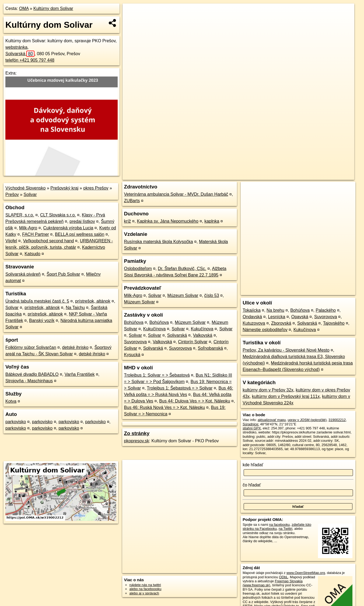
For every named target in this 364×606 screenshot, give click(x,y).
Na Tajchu (75, 308)
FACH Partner (36, 234)
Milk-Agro (28, 228)
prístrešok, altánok (93, 301)
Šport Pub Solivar (63, 274)
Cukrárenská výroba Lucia (68, 228)
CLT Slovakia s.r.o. (58, 215)
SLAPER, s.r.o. (20, 215)
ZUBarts (132, 201)
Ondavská (252, 317)
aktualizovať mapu (272, 420)
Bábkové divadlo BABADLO (32, 374)
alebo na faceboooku (146, 589)
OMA (24, 8)
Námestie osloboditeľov (265, 330)
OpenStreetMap (263, 176)
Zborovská (281, 323)
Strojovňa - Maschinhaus (29, 381)
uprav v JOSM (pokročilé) (307, 420)
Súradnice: (251, 424)
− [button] (132, 21)
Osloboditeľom (138, 269)
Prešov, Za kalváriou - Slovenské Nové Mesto (286, 350)
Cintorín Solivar (193, 342)
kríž (128, 221)
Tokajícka (252, 310)
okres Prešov (96, 188)
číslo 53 (211, 295)
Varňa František (80, 374)
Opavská (300, 317)
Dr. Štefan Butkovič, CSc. (182, 269)
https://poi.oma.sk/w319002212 (331, 176)
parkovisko (16, 422)
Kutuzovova (254, 323)
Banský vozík (42, 320)
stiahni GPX (252, 428)
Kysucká (132, 355)
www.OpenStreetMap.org (306, 573)
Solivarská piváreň (23, 274)
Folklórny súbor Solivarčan (31, 347)
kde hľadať (253, 465)
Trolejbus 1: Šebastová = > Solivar (180, 388)
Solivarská (20, 54)
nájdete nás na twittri (145, 585)
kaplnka (212, 221)
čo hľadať (252, 485)
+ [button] (132, 13)
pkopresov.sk (137, 441)
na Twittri (286, 529)
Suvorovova (136, 342)
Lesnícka (276, 317)
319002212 (337, 420)
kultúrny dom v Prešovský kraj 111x (286, 396)
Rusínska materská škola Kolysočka (159, 242)
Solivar (30, 195)
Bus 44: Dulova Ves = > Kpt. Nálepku (195, 401)
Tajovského (334, 323)
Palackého (326, 310)
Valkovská (203, 335)
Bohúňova (134, 322)
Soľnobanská (211, 348)
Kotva (11, 401)
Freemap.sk (290, 176)
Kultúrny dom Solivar (53, 8)
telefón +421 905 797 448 (30, 60)
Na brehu (275, 310)
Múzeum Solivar (183, 295)
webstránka (16, 47)
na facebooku (279, 525)
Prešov (12, 195)
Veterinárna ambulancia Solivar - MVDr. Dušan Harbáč (176, 194)
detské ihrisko (75, 347)
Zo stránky (137, 433)
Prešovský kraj (64, 188)
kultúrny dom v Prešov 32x (268, 390)
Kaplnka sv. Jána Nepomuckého (168, 221)
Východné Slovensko (25, 188)
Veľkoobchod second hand (49, 241)
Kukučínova (155, 329)
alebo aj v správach (144, 593)
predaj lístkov (82, 221)
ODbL (283, 577)
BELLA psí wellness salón (80, 234)
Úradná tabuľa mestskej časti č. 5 (37, 301)
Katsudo (32, 254)
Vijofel (11, 241)
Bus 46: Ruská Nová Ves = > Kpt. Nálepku (165, 407)
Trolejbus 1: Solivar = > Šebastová (157, 375)
